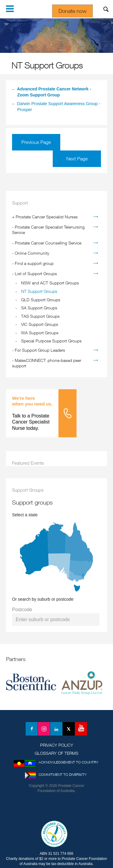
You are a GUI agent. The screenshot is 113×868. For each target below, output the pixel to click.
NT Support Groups (39, 291)
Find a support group (34, 263)
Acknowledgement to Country (68, 762)
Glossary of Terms (56, 753)
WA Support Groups (40, 333)
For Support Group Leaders (40, 350)
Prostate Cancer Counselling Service (48, 243)
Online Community (32, 253)
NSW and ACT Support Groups (50, 283)
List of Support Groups (36, 273)
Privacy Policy (57, 745)
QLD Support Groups (41, 300)
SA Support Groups (39, 308)
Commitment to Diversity (63, 774)
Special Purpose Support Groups (51, 341)
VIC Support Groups (40, 324)
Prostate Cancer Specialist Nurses (47, 217)
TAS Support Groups (40, 316)
